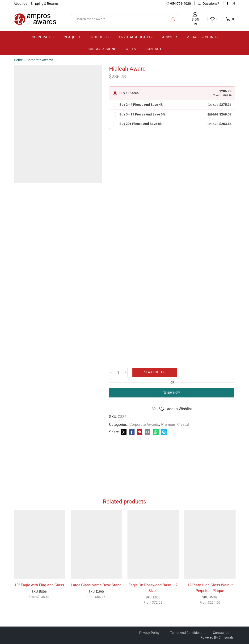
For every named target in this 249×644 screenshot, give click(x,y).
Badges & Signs (102, 49)
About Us (20, 4)
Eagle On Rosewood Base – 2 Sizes (153, 588)
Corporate (42, 37)
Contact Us (221, 633)
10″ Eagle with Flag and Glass (39, 585)
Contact (154, 49)
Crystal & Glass (136, 37)
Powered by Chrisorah (217, 638)
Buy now (174, 392)
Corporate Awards (40, 60)
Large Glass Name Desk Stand (96, 585)
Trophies (99, 37)
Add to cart (157, 372)
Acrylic (170, 37)
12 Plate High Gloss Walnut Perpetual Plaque (210, 588)
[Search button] (173, 19)
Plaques (72, 37)
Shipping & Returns (45, 4)
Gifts (131, 49)
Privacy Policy (149, 633)
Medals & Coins (203, 37)
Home (18, 60)
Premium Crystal (175, 424)
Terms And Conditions (186, 633)
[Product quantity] (119, 372)
